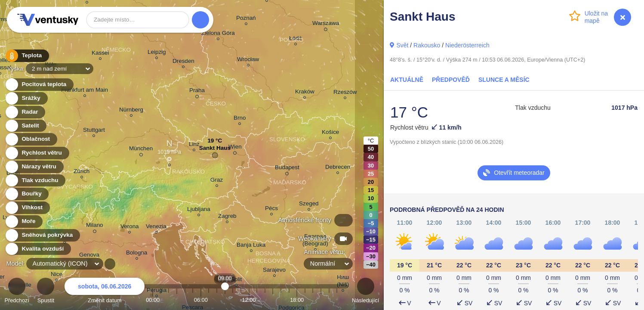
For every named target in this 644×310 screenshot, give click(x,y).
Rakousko (427, 45)
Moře (24, 222)
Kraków (305, 93)
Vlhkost (27, 208)
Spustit (46, 292)
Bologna (137, 254)
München (141, 150)
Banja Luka (251, 246)
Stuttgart (94, 131)
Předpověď (451, 80)
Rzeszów (345, 93)
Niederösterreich (467, 45)
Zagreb (227, 217)
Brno (240, 119)
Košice (330, 133)
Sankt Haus (215, 150)
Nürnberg (131, 111)
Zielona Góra (218, 34)
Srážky (26, 98)
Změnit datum (105, 292)
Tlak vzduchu (35, 181)
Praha (197, 92)
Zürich (82, 172)
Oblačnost (31, 139)
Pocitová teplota (39, 85)
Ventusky (46, 20)
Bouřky (27, 194)
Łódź (295, 39)
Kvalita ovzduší (38, 249)
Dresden (183, 62)
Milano (95, 226)
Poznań (246, 19)
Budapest (287, 169)
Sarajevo (274, 271)
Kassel (100, 54)
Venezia (156, 228)
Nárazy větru (34, 167)
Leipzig (157, 53)
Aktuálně (407, 80)
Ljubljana (199, 210)
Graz (217, 181)
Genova (89, 256)
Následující (365, 292)
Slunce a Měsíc (504, 80)
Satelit (25, 126)
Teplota (27, 56)
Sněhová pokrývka (42, 235)
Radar (25, 112)
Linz (194, 145)
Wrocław (248, 60)
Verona (130, 228)
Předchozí (17, 292)
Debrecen (338, 168)
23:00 (337, 300)
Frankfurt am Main (85, 91)
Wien (235, 148)
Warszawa (326, 25)
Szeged (309, 205)
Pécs (271, 209)
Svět (402, 45)
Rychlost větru (37, 153)
